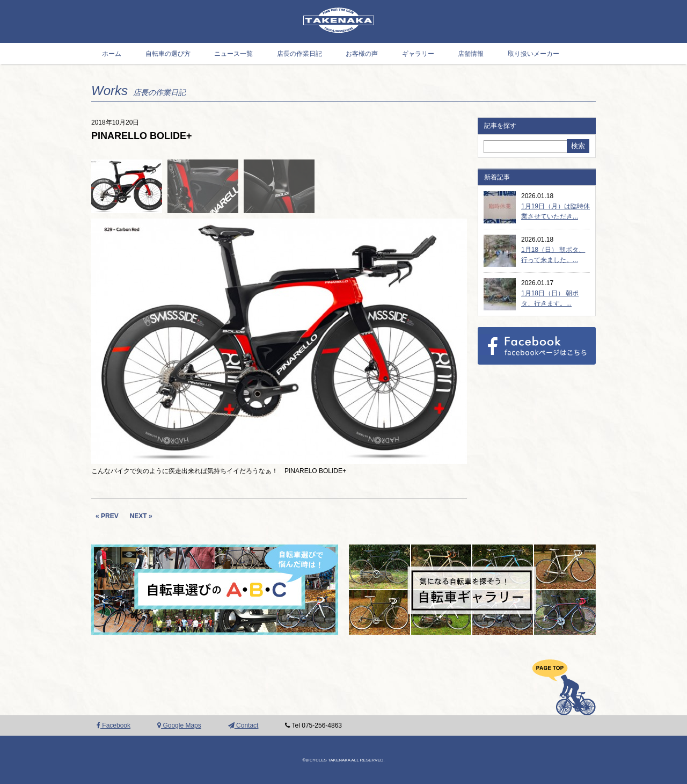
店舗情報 (471, 54)
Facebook (114, 725)
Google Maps (179, 725)
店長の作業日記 (299, 54)
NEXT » (141, 516)
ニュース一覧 (233, 54)
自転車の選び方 (168, 54)
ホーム (112, 54)
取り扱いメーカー (533, 54)
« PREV (107, 516)
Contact (243, 725)
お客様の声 (362, 54)
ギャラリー (418, 54)
